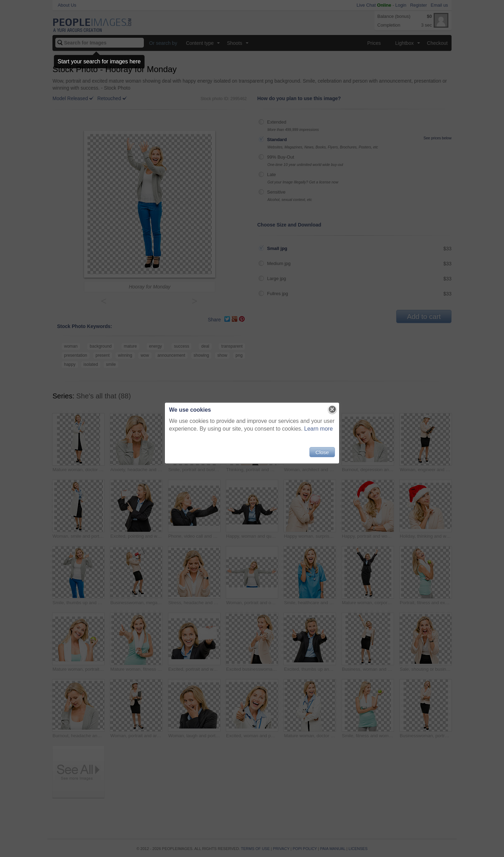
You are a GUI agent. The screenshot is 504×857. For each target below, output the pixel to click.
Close (322, 452)
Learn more (318, 429)
